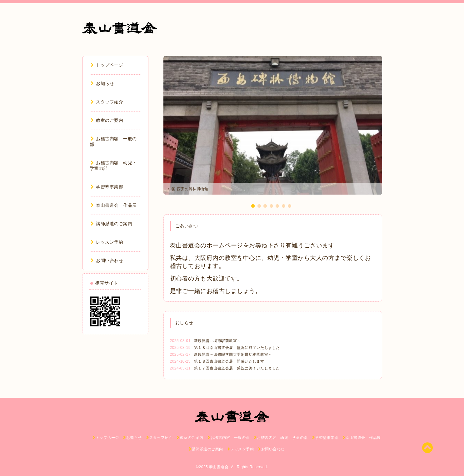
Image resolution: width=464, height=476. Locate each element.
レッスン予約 (107, 242)
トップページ (107, 65)
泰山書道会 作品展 (114, 205)
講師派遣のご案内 (112, 224)
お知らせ (102, 83)
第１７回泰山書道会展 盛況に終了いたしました (237, 368)
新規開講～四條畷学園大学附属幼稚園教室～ (233, 355)
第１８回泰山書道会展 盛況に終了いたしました (237, 348)
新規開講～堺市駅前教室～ (217, 341)
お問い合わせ (107, 260)
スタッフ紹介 (107, 102)
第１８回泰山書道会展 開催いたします (229, 361)
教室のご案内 (107, 120)
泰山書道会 (219, 467)
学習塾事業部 (107, 187)
